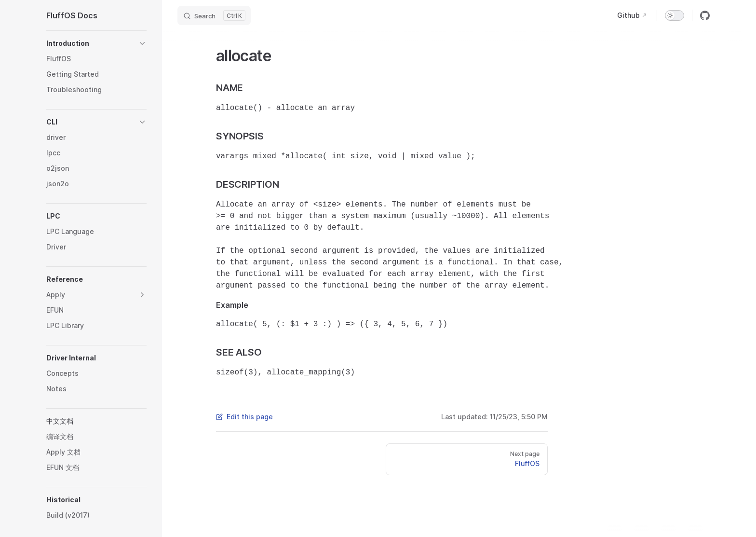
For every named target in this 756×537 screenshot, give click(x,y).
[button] (96, 43)
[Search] (214, 15)
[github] (705, 15)
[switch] (675, 15)
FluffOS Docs (72, 15)
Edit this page (244, 417)
